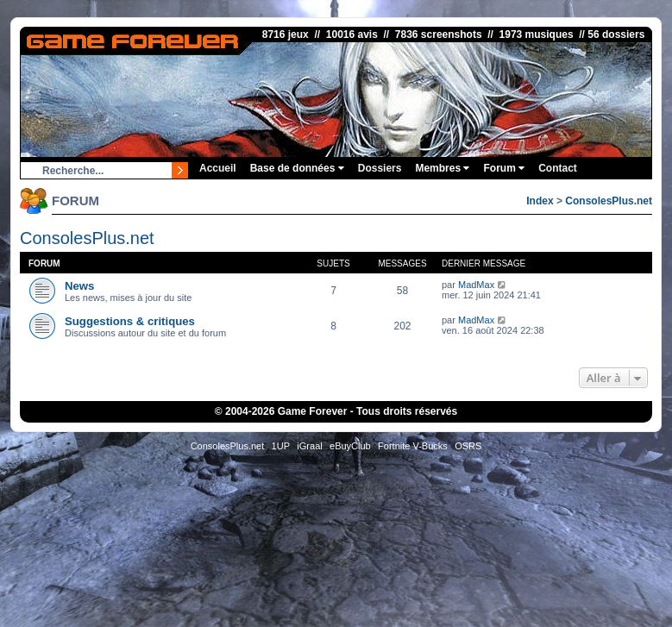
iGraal (309, 446)
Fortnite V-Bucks (413, 446)
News (79, 286)
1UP (281, 446)
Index (540, 201)
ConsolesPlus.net (609, 201)
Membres (442, 168)
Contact (558, 168)
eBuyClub (350, 446)
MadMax (476, 285)
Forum (504, 168)
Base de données (297, 168)
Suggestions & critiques (130, 321)
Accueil (218, 168)
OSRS (468, 446)
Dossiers (380, 168)
